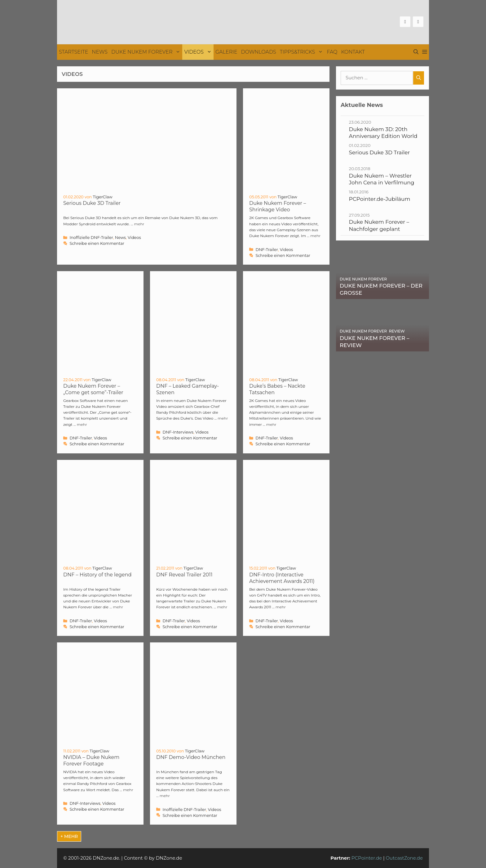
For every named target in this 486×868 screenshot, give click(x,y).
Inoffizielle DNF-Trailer (91, 238)
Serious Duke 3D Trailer (92, 203)
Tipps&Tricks (303, 52)
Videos (199, 52)
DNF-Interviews (178, 432)
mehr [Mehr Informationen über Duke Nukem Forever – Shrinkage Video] (315, 236)
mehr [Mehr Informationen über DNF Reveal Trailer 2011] (222, 607)
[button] (425, 52)
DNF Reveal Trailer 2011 (184, 575)
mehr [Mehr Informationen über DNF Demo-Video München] (165, 796)
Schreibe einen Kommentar (97, 243)
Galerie (226, 52)
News (100, 52)
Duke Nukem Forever (147, 52)
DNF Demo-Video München (191, 757)
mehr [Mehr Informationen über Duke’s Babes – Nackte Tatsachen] (271, 424)
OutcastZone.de (404, 858)
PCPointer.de (367, 858)
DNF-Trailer (267, 250)
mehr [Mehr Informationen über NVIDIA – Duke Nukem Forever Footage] (128, 790)
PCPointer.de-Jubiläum (380, 199)
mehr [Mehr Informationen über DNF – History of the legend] (118, 607)
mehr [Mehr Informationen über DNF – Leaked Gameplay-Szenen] (223, 418)
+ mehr (69, 836)
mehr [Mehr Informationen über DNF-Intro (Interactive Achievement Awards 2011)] (281, 607)
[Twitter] (418, 22)
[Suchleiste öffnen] (416, 52)
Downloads (259, 52)
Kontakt (353, 52)
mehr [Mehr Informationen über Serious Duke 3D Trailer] (139, 224)
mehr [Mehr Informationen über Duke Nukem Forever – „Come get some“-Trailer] (82, 424)
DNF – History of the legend (97, 575)
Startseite (73, 52)
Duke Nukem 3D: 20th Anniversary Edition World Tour (383, 136)
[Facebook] (405, 22)
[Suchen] (419, 78)
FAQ (332, 52)
